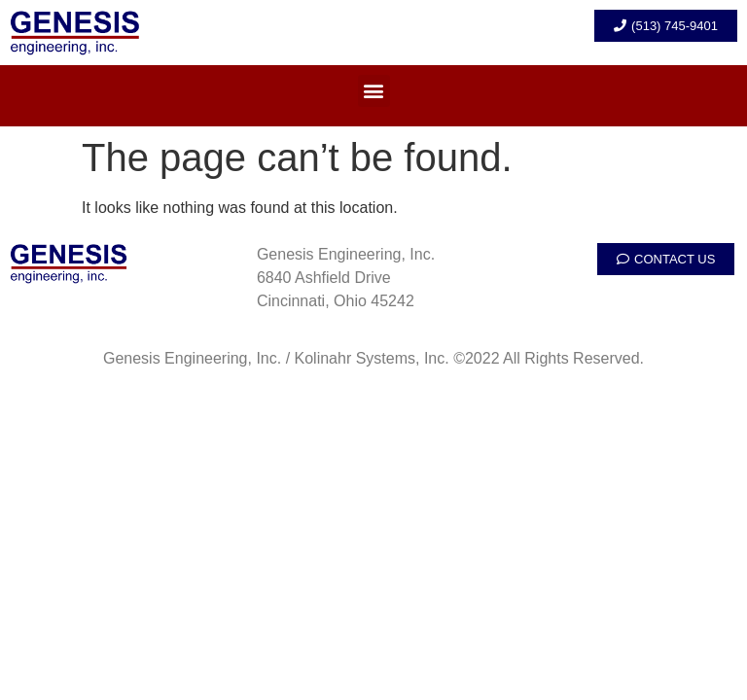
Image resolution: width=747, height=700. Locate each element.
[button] (374, 91)
